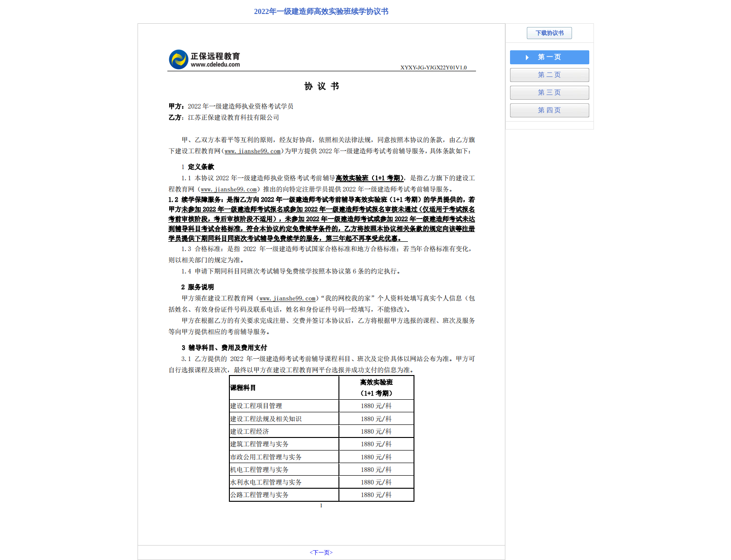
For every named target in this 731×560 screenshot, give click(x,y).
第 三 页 (549, 92)
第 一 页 (549, 57)
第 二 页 (549, 75)
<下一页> (321, 553)
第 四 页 (549, 110)
